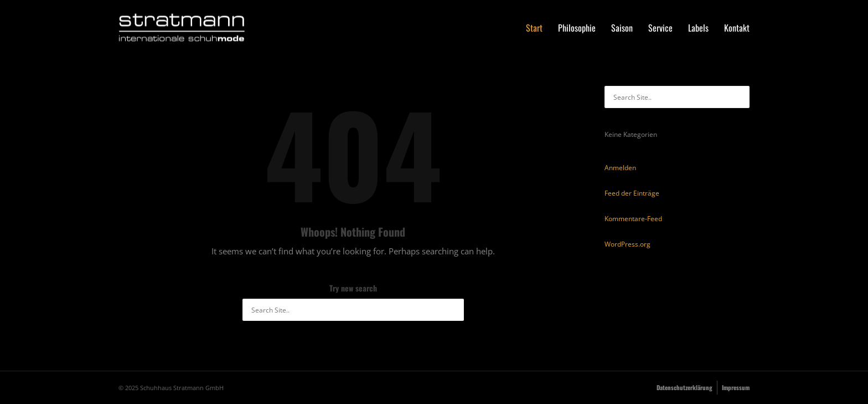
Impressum (736, 387)
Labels (698, 28)
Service (660, 28)
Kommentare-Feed (633, 219)
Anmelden (620, 168)
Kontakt (737, 28)
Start (534, 28)
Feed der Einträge (632, 193)
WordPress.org (627, 244)
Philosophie (577, 28)
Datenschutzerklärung (684, 387)
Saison (622, 28)
